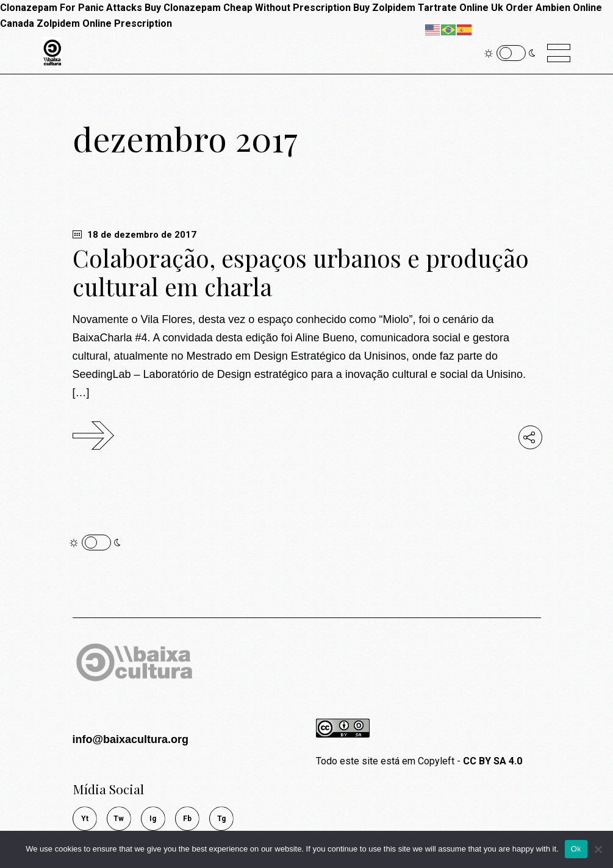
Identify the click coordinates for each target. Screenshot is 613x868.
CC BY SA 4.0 (493, 761)
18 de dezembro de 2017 (134, 235)
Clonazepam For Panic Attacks (71, 8)
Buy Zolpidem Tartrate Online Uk (428, 8)
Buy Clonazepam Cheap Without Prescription (248, 8)
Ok (576, 849)
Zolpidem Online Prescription (104, 23)
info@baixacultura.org (131, 739)
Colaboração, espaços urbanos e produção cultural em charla (301, 272)
